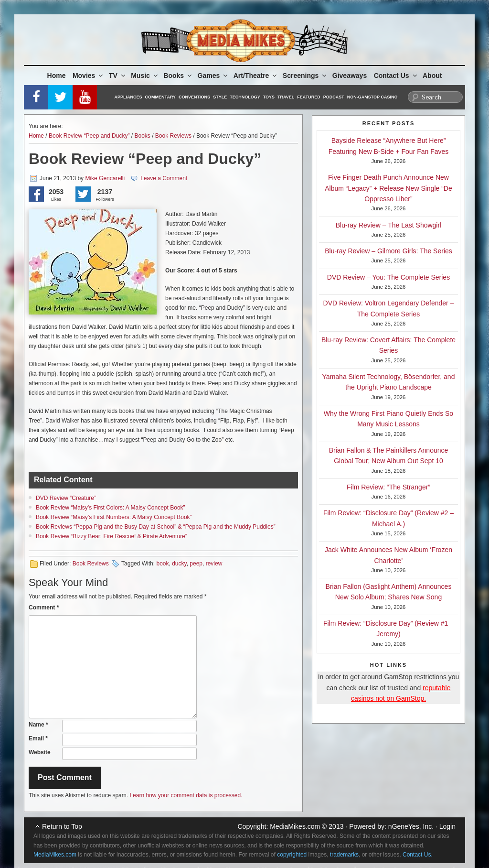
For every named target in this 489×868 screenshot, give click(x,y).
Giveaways (350, 76)
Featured (308, 97)
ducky (179, 564)
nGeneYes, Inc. (411, 826)
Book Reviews (173, 136)
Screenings (305, 76)
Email (38, 738)
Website (40, 752)
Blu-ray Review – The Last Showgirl (389, 225)
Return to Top (62, 826)
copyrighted (292, 855)
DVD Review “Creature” (66, 498)
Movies (88, 76)
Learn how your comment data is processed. (186, 795)
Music (145, 76)
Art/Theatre (256, 76)
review (214, 564)
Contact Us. (418, 855)
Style (220, 97)
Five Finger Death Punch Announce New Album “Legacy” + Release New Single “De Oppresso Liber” (388, 188)
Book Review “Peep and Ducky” (89, 136)
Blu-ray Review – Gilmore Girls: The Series (388, 251)
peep (196, 564)
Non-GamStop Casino (372, 97)
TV (118, 76)
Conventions (194, 97)
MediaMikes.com (295, 826)
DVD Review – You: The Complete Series (388, 277)
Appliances (128, 97)
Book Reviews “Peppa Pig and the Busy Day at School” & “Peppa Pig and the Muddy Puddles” (156, 527)
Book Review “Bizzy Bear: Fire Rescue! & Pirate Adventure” (112, 536)
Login (447, 826)
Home (57, 76)
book (162, 564)
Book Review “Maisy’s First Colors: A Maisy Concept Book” (111, 508)
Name (38, 725)
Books (178, 76)
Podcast (334, 97)
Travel (286, 97)
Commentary (161, 97)
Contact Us (396, 76)
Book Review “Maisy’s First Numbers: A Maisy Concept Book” (114, 517)
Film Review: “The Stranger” (388, 487)
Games (213, 76)
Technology (245, 97)
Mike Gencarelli (105, 178)
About (432, 76)
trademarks (344, 855)
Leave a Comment (164, 178)
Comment (44, 608)
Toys (269, 97)
